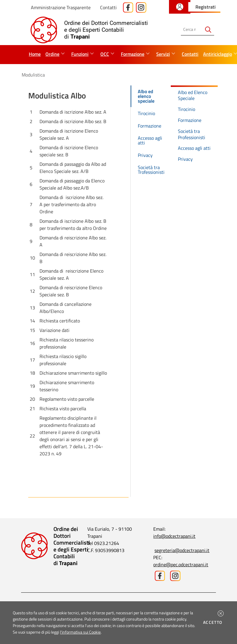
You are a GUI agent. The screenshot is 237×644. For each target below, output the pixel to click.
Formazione (150, 126)
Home (35, 54)
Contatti (108, 7)
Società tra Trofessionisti (151, 170)
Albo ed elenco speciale (146, 96)
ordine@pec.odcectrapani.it (181, 565)
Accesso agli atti (150, 140)
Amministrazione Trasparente (61, 7)
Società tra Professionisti (192, 134)
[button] (221, 613)
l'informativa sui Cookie (80, 632)
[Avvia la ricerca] (208, 30)
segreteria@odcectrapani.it (182, 550)
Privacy (145, 155)
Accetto (214, 622)
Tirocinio (146, 113)
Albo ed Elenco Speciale (193, 95)
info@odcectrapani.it (174, 536)
